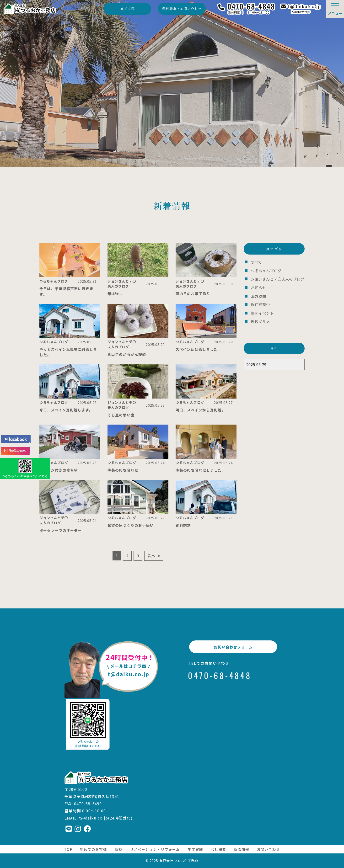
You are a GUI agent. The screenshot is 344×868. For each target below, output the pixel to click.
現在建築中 (260, 303)
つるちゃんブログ (265, 270)
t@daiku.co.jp (94, 818)
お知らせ (258, 287)
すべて (256, 262)
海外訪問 (258, 295)
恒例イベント (262, 311)
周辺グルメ (260, 320)
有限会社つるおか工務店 (179, 861)
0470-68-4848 (220, 681)
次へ (151, 556)
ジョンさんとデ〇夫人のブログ (276, 278)
